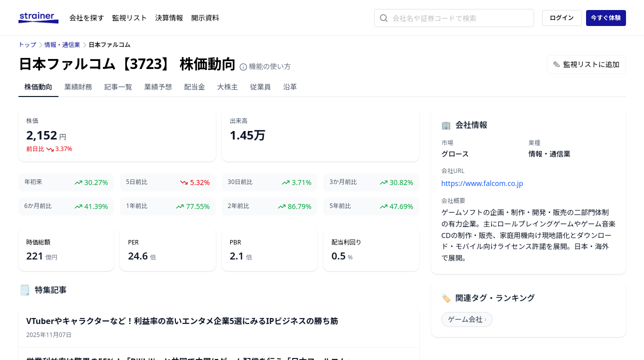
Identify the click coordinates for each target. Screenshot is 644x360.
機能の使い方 (265, 66)
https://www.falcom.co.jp (482, 183)
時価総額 (38, 242)
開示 (205, 18)
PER (133, 242)
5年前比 (340, 206)
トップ (27, 45)
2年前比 (239, 206)
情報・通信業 (62, 45)
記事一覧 (118, 87)
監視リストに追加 (587, 64)
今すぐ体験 (606, 18)
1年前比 (137, 206)
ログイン (562, 18)
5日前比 (137, 182)
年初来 (33, 182)
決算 (169, 18)
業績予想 (158, 87)
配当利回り (346, 242)
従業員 (261, 87)
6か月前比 (38, 206)
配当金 (195, 87)
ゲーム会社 (467, 319)
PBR (236, 242)
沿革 (290, 87)
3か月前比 (343, 182)
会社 (87, 18)
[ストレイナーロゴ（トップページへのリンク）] (44, 18)
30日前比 (240, 182)
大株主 (228, 87)
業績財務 (78, 87)
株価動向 (38, 87)
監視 (130, 18)
